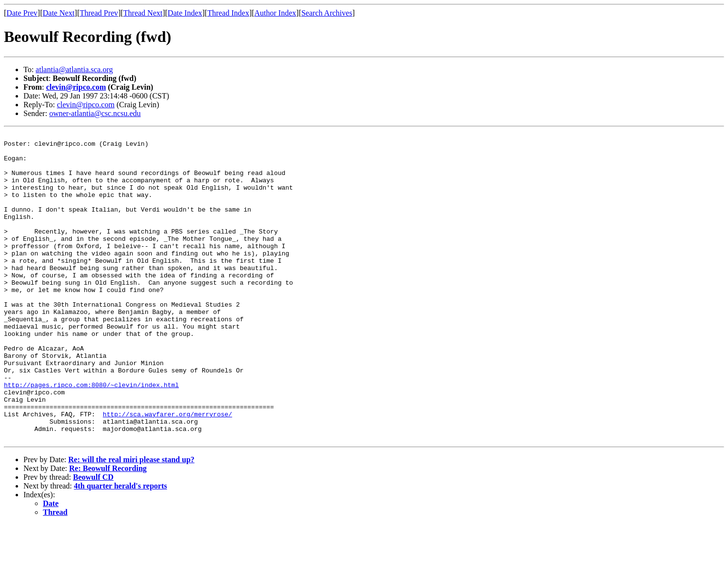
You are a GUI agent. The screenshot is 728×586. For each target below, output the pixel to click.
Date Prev (22, 13)
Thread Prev (99, 13)
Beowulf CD (93, 538)
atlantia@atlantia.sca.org (74, 69)
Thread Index (228, 13)
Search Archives (327, 13)
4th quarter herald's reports (121, 547)
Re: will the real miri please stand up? (131, 521)
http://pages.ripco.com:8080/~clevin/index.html (91, 436)
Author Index (275, 13)
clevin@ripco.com (76, 87)
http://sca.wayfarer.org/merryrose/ (167, 471)
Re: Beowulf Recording (108, 530)
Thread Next (143, 13)
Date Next (59, 13)
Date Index (185, 13)
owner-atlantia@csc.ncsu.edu (95, 113)
